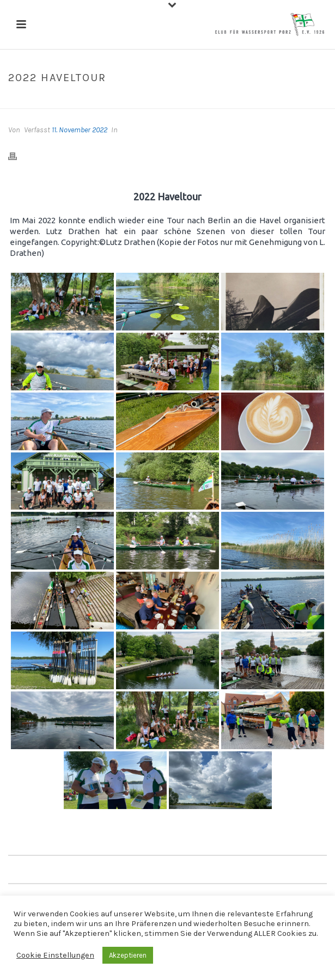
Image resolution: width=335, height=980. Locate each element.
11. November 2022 (80, 130)
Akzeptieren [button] (128, 955)
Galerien (150, 101)
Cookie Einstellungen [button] (55, 955)
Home (118, 101)
